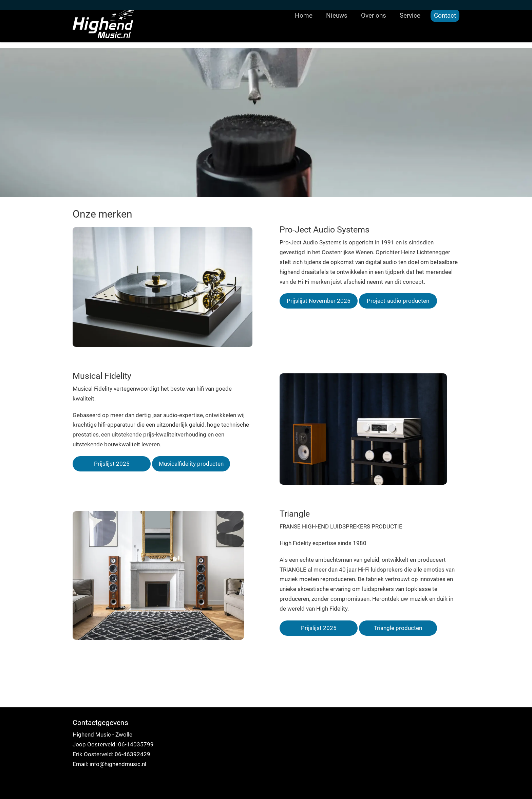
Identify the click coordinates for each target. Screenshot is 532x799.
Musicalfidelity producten (191, 464)
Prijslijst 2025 (112, 464)
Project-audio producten (398, 301)
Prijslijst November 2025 (319, 301)
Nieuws (337, 35)
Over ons (374, 35)
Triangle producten (398, 628)
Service (410, 35)
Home (304, 35)
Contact (445, 35)
